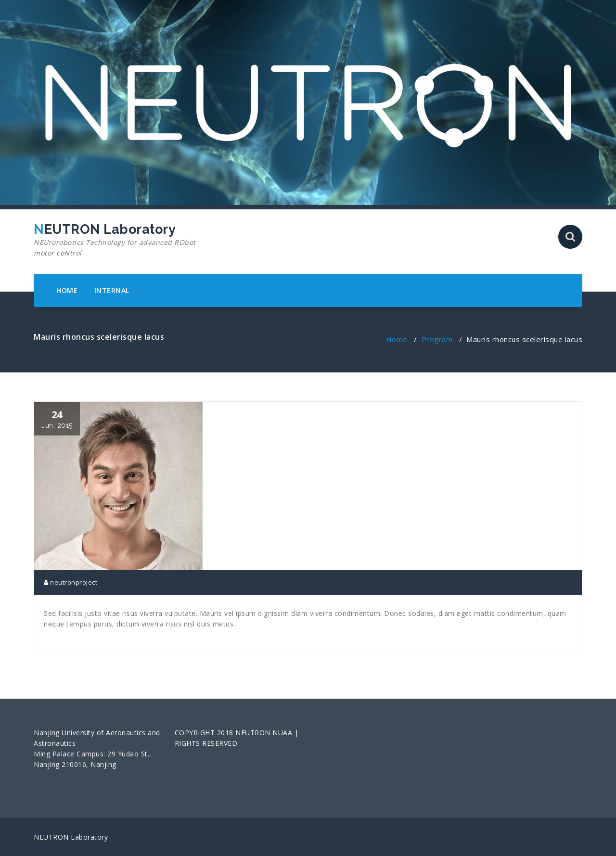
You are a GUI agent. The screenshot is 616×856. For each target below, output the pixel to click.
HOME (67, 290)
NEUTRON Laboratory (122, 240)
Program (437, 339)
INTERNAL (112, 290)
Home (397, 339)
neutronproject (71, 582)
